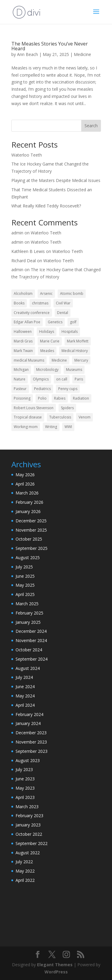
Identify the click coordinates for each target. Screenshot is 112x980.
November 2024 (31, 640)
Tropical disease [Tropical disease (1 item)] (28, 417)
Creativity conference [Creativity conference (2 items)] (32, 313)
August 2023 (28, 760)
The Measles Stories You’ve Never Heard (50, 46)
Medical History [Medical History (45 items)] (75, 351)
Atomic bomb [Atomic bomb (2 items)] (72, 293)
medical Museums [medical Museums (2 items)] (29, 360)
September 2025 (32, 548)
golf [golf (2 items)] (73, 322)
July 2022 (24, 862)
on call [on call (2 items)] (62, 379)
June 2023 (25, 779)
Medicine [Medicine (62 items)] (59, 360)
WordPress (56, 972)
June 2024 (25, 687)
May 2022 (25, 871)
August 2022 (28, 853)
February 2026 (29, 502)
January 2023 (28, 825)
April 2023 (25, 797)
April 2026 (25, 484)
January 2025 (28, 622)
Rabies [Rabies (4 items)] (60, 398)
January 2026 (28, 511)
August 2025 (28, 557)
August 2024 (28, 668)
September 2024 (32, 659)
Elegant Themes (55, 965)
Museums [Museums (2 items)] (74, 370)
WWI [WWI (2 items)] (68, 427)
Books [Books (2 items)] (19, 303)
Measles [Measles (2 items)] (47, 351)
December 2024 (31, 631)
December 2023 (31, 733)
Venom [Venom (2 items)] (85, 417)
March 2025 (27, 604)
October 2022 (29, 834)
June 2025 (25, 576)
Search (91, 126)
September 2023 (32, 751)
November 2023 (31, 742)
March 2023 (27, 807)
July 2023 (24, 769)
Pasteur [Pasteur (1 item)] (20, 389)
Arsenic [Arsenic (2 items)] (46, 293)
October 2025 (29, 539)
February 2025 (29, 613)
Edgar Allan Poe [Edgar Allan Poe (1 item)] (27, 322)
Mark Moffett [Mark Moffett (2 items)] (78, 341)
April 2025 (25, 594)
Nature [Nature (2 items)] (20, 379)
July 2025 (24, 567)
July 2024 (24, 677)
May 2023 (25, 788)
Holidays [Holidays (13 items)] (47, 332)
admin (17, 233)
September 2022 (32, 843)
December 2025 (31, 521)
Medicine (82, 54)
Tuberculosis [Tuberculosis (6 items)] (60, 417)
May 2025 (25, 585)
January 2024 (28, 723)
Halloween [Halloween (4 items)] (23, 332)
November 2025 (31, 530)
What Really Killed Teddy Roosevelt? (46, 206)
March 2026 (27, 493)
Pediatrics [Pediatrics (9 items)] (42, 389)
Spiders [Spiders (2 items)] (67, 408)
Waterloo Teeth (27, 155)
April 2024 (25, 705)
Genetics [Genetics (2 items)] (55, 322)
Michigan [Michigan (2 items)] (21, 370)
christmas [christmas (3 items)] (40, 303)
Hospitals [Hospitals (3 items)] (70, 332)
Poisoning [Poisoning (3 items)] (22, 398)
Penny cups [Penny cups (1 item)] (68, 389)
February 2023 (29, 816)
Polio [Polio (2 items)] (42, 398)
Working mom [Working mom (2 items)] (26, 427)
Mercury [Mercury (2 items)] (81, 360)
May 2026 (25, 475)
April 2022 (25, 880)
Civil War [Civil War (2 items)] (63, 303)
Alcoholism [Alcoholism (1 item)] (23, 293)
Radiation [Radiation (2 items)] (81, 398)
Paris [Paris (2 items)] (79, 379)
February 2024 (29, 714)
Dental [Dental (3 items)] (63, 313)
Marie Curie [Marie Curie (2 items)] (50, 341)
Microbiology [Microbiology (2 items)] (47, 370)
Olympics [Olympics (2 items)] (41, 379)
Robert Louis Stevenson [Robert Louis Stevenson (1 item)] (34, 408)
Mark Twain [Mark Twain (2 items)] (23, 351)
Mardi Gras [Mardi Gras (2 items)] (23, 341)
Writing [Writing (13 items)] (51, 427)
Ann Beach (27, 54)
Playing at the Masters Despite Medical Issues (56, 180)
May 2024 (25, 696)
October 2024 (29, 650)
